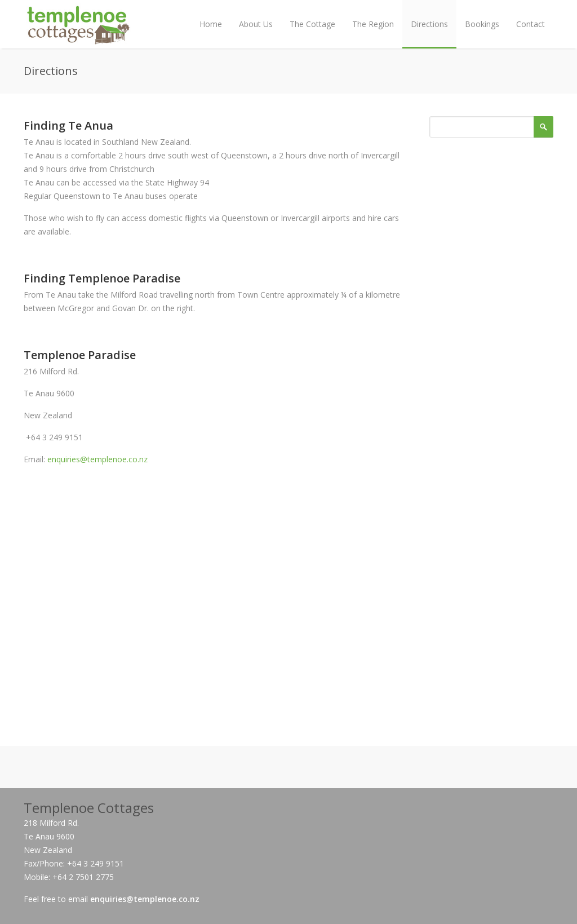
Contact (531, 24)
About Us (256, 24)
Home (211, 24)
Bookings (482, 24)
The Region (373, 24)
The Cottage (312, 24)
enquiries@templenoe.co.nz (97, 459)
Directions (429, 24)
